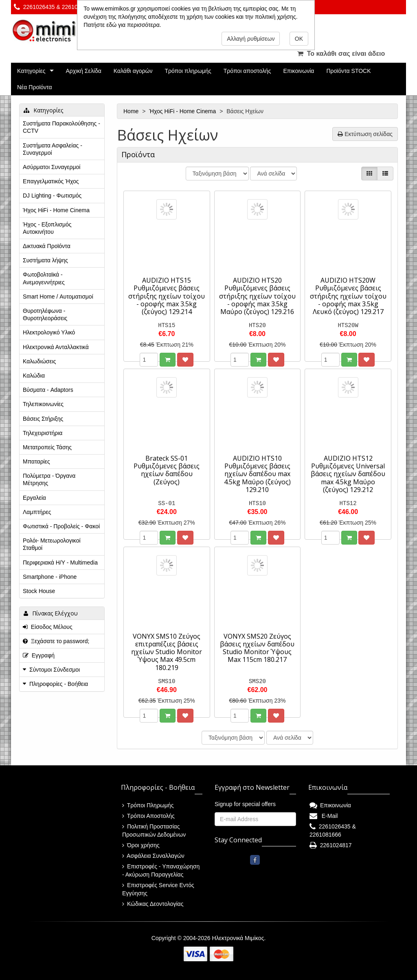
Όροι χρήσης (141, 845)
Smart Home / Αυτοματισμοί (58, 297)
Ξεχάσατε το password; (56, 641)
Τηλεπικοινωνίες (43, 404)
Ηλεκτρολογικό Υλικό (49, 332)
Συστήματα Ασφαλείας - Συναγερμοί (53, 149)
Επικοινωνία (299, 71)
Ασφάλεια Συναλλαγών (153, 856)
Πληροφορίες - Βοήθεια (59, 684)
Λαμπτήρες (37, 512)
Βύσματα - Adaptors (48, 390)
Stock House (39, 591)
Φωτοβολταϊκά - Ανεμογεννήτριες (44, 278)
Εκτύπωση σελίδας (365, 134)
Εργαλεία (34, 498)
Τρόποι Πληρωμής (148, 805)
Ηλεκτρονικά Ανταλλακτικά (56, 347)
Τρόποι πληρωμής (188, 71)
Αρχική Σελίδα (83, 71)
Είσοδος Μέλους (48, 627)
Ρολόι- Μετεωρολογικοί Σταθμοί (52, 544)
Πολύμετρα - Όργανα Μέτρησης (49, 479)
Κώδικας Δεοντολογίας (153, 904)
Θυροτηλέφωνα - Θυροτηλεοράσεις (45, 314)
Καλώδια (34, 376)
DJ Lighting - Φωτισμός (52, 196)
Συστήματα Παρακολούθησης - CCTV (61, 127)
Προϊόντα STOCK (348, 71)
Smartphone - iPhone (50, 577)
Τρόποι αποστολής (247, 71)
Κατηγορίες (31, 71)
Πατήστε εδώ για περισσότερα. (122, 25)
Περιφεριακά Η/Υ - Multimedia (60, 563)
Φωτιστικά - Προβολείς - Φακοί (61, 526)
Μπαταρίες (36, 461)
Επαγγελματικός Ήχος (51, 181)
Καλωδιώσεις (40, 361)
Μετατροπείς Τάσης (47, 447)
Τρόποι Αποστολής (148, 816)
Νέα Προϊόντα (35, 87)
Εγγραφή (39, 655)
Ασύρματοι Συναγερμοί (52, 167)
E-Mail (324, 816)
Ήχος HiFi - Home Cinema (183, 111)
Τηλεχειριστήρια (43, 433)
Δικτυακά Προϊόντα (47, 246)
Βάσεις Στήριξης (43, 419)
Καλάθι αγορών (133, 71)
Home (132, 111)
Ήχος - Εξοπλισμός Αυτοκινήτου (47, 228)
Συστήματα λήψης (45, 260)
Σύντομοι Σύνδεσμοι (55, 670)
